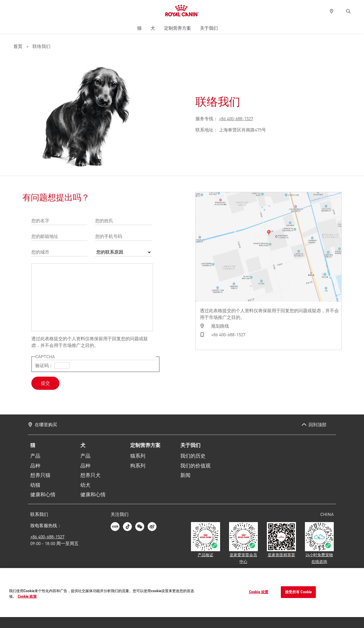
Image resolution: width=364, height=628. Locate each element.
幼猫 (35, 485)
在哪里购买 (46, 425)
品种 (35, 466)
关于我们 (209, 28)
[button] (348, 11)
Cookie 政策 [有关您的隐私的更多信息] (27, 596)
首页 (18, 47)
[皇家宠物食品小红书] (115, 527)
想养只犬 (90, 475)
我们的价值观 (195, 466)
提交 (45, 383)
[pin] (332, 11)
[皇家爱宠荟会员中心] (244, 543)
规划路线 (220, 326)
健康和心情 (43, 495)
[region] (182, 593)
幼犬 (85, 485)
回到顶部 (318, 425)
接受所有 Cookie (298, 592)
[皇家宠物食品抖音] (127, 527)
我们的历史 (193, 456)
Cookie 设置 (259, 592)
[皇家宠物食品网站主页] (182, 11)
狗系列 (138, 466)
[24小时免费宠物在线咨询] (319, 543)
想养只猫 (40, 475)
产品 (35, 456)
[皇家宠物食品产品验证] (206, 540)
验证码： (44, 365)
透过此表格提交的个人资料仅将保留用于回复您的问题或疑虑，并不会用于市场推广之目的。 (90, 342)
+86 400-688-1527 (236, 119)
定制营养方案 (178, 28)
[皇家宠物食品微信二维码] (140, 527)
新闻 (185, 475)
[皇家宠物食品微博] (152, 527)
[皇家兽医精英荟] (281, 540)
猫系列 (138, 456)
